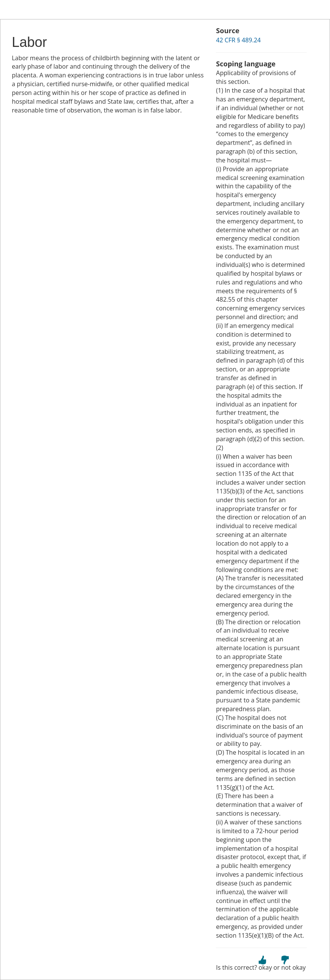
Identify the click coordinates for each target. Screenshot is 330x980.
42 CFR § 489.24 (238, 40)
